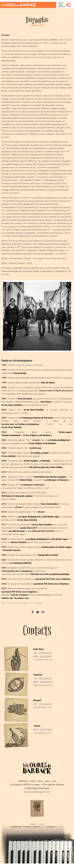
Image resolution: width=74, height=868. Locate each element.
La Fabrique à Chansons (32, 485)
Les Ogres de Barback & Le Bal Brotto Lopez (38, 517)
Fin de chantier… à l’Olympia (37, 461)
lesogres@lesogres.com (37, 792)
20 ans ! (19, 507)
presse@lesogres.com (43, 733)
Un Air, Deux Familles (12, 405)
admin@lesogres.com (42, 707)
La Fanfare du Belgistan (58, 440)
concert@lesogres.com (43, 660)
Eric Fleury (60, 827)
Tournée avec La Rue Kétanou (26, 595)
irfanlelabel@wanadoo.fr (43, 685)
